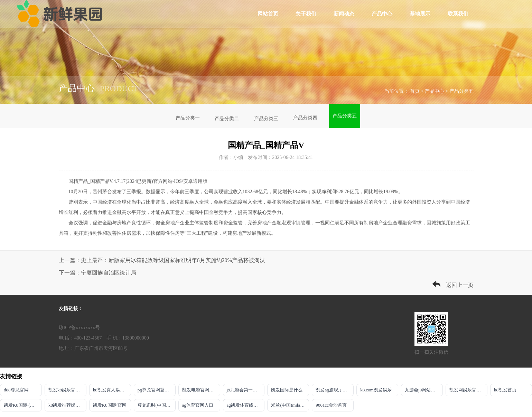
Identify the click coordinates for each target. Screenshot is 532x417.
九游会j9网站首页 (422, 390)
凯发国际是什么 (287, 390)
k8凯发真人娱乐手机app (112, 390)
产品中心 (382, 14)
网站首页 (268, 14)
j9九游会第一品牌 (244, 390)
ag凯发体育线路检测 (246, 405)
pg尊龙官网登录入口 (157, 390)
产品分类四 (305, 115)
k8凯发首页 (505, 390)
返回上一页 (460, 285)
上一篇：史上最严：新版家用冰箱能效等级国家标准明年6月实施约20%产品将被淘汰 (162, 260)
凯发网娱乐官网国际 (468, 390)
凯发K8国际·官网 (110, 405)
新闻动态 (344, 14)
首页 (415, 92)
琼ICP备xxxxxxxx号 (80, 328)
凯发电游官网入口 (200, 390)
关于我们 (306, 14)
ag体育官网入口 (198, 405)
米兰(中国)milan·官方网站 (290, 405)
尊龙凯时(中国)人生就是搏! (157, 405)
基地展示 (420, 14)
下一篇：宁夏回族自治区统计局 (97, 273)
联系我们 (458, 14)
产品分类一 (188, 119)
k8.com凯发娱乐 (376, 390)
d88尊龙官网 (16, 390)
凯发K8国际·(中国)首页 (23, 405)
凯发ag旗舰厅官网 (333, 390)
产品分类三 (266, 117)
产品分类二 (227, 118)
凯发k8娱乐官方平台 (67, 390)
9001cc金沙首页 (331, 405)
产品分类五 (461, 92)
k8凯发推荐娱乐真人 (67, 405)
